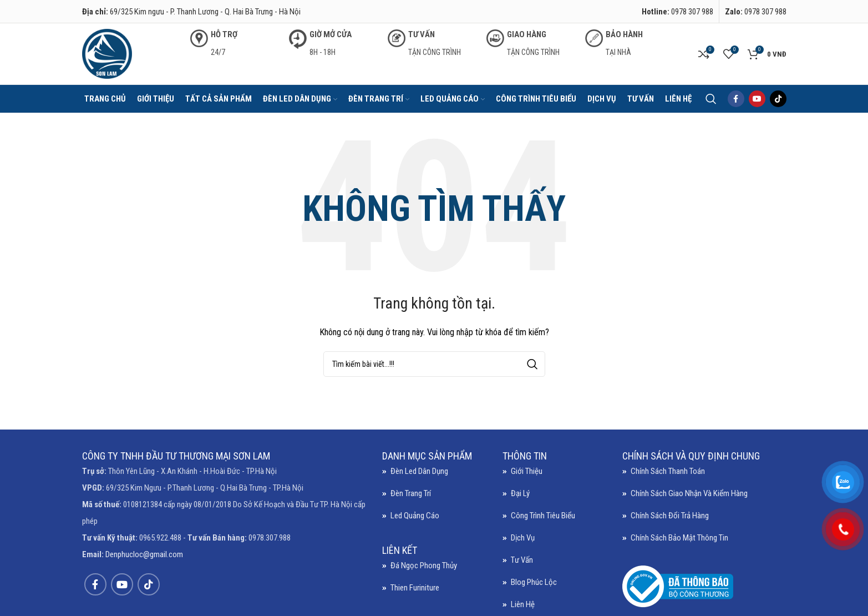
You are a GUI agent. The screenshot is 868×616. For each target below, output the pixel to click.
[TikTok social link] (778, 99)
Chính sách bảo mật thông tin (679, 538)
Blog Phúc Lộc (534, 582)
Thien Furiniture (415, 588)
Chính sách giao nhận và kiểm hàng (689, 493)
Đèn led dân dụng (419, 471)
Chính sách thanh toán (668, 471)
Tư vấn (522, 560)
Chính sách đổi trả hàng (670, 516)
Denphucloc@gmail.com (144, 554)
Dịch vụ (523, 538)
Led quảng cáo (415, 516)
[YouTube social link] (757, 99)
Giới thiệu (527, 471)
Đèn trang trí (411, 493)
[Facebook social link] (736, 99)
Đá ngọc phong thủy (424, 565)
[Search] (711, 99)
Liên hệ (523, 604)
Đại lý (520, 493)
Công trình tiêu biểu (543, 516)
